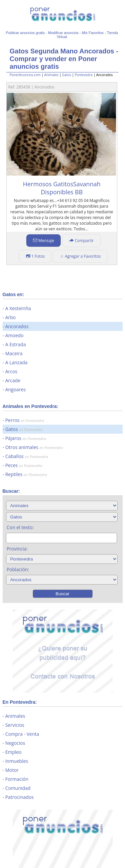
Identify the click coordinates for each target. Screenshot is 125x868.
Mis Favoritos (93, 33)
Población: (18, 569)
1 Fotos (35, 256)
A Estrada (16, 344)
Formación (17, 779)
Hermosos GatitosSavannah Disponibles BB (62, 188)
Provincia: (17, 549)
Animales (51, 75)
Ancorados (17, 326)
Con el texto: (20, 527)
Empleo (13, 752)
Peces (24, 465)
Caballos (27, 456)
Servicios (15, 725)
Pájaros (26, 438)
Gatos (66, 75)
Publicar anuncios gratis (25, 33)
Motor (12, 770)
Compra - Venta (22, 734)
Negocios (15, 743)
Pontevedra (84, 75)
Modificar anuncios (63, 33)
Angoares (16, 389)
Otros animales (34, 447)
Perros (25, 420)
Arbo (11, 317)
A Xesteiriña (18, 308)
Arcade (13, 380)
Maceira (14, 353)
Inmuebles (17, 761)
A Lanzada (16, 362)
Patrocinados (20, 797)
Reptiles (26, 474)
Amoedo (14, 335)
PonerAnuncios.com (25, 75)
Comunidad (18, 788)
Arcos (11, 371)
